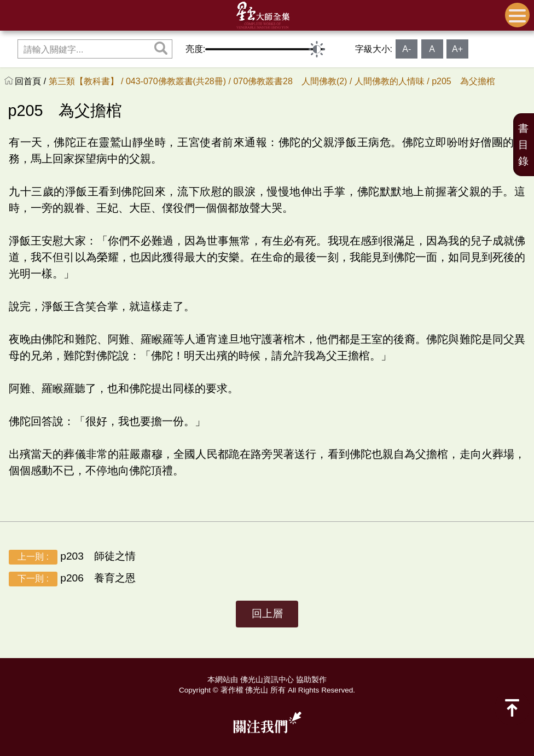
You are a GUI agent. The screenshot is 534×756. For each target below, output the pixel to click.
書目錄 (523, 145)
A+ (457, 49)
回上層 (267, 613)
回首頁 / (31, 81)
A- (407, 49)
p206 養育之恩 (72, 579)
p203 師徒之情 (72, 557)
